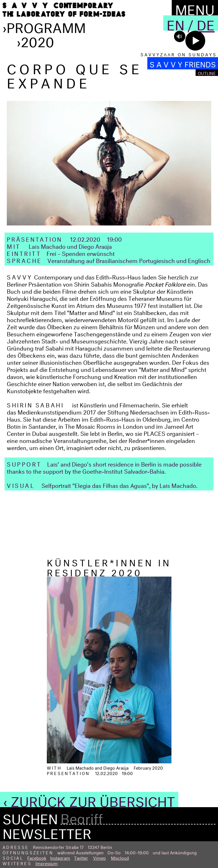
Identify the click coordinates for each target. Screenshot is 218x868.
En (176, 23)
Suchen (30, 817)
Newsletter (47, 832)
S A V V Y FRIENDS (183, 63)
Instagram (60, 857)
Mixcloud (120, 857)
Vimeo (99, 857)
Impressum (47, 863)
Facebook (37, 857)
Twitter (81, 857)
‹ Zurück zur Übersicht (89, 799)
